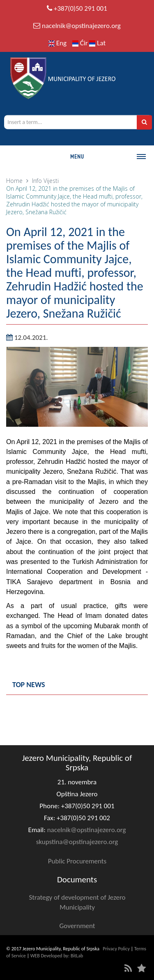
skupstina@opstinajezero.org (77, 842)
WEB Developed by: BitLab (57, 956)
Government (77, 926)
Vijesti (51, 181)
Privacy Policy (116, 949)
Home (14, 181)
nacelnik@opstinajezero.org (81, 26)
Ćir (81, 43)
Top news (29, 685)
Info (37, 181)
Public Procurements (77, 861)
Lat (97, 43)
